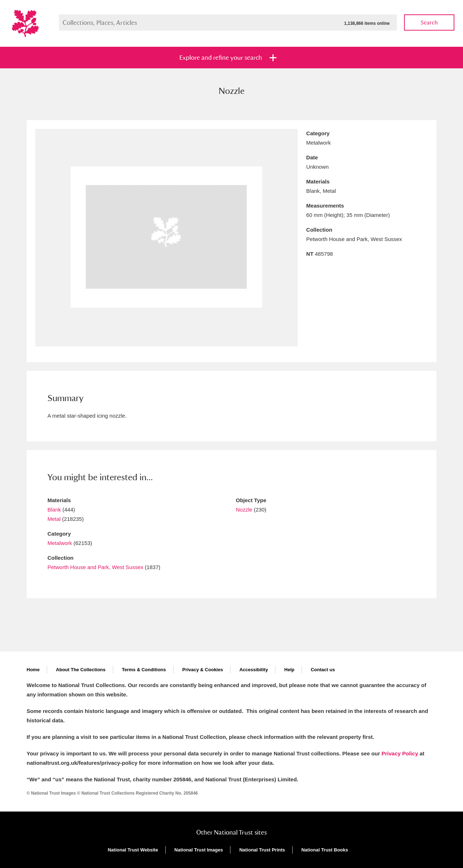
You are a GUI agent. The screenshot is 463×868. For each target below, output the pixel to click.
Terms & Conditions (144, 670)
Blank (54, 510)
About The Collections (81, 670)
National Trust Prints (262, 850)
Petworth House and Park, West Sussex (95, 567)
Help (289, 670)
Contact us (323, 670)
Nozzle (244, 510)
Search (429, 22)
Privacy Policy (400, 753)
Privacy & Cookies (203, 670)
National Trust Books (325, 850)
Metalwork (60, 543)
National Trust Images (199, 850)
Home (33, 670)
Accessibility (254, 670)
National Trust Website (133, 850)
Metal (54, 519)
